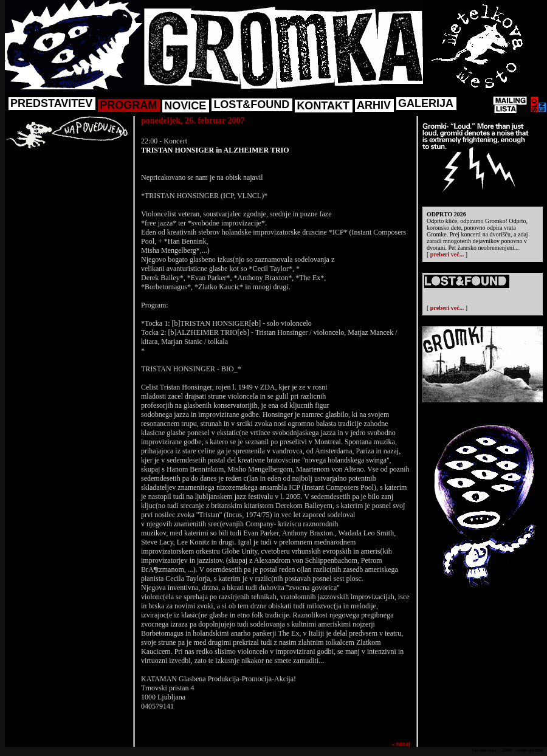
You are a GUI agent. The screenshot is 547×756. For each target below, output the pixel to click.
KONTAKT (323, 106)
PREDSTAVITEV (51, 103)
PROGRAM (128, 105)
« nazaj (401, 744)
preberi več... (447, 254)
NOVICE (185, 106)
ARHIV (374, 105)
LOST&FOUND (251, 105)
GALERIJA (426, 103)
